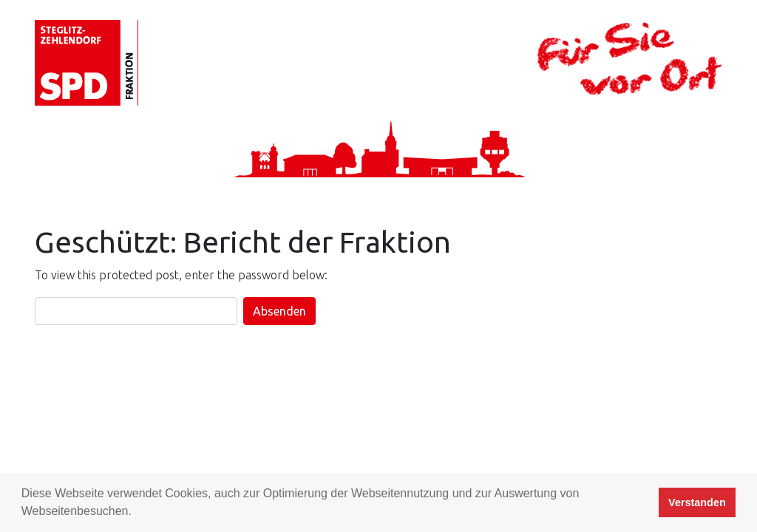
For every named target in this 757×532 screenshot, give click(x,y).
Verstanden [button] (697, 502)
